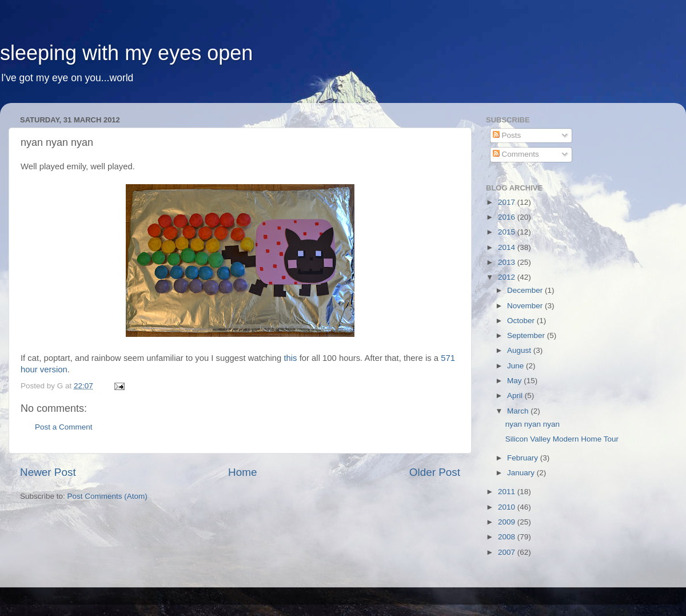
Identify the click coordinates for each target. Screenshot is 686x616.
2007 (508, 552)
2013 (508, 262)
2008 (508, 537)
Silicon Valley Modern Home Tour (562, 439)
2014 (508, 247)
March (519, 411)
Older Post (435, 472)
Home (242, 472)
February (524, 458)
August (520, 350)
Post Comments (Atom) (107, 496)
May (515, 381)
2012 (508, 277)
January (522, 473)
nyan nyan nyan (533, 424)
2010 (508, 507)
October (522, 321)
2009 (508, 522)
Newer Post (48, 472)
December (526, 290)
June (517, 366)
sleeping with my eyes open (126, 53)
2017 (508, 202)
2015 (508, 232)
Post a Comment (64, 427)
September (527, 335)
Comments (516, 154)
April (516, 396)
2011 (508, 492)
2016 (508, 217)
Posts (507, 135)
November (526, 306)
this (290, 358)
